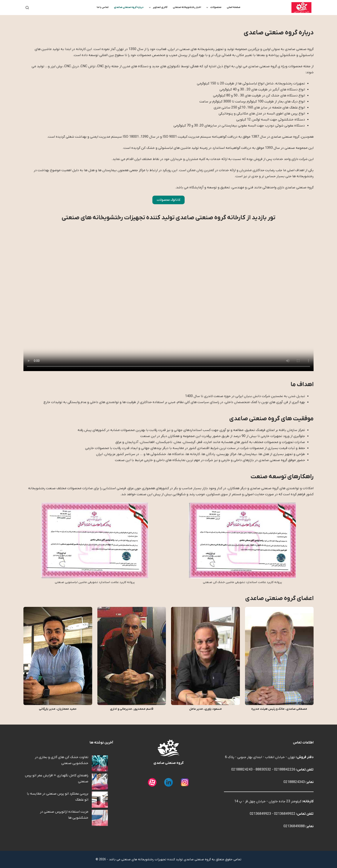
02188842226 (285, 770)
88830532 (263, 770)
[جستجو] (27, 8)
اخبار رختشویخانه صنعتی (187, 7)
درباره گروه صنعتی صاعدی (129, 7)
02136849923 (260, 814)
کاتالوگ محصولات (168, 200)
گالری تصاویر (157, 8)
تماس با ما (103, 7)
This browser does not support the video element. (168, 299)
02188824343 (294, 782)
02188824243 (242, 770)
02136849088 (294, 826)
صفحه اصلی (234, 7)
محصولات (213, 8)
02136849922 (285, 814)
